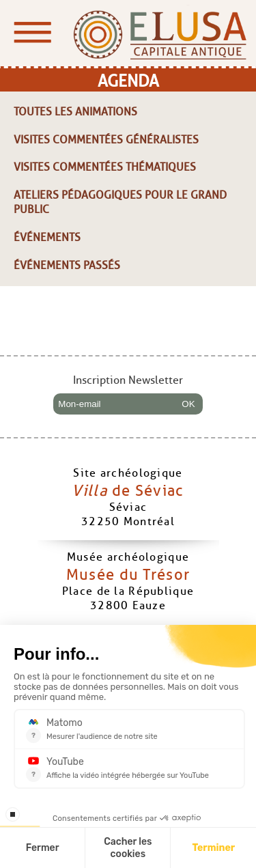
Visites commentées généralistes (106, 140)
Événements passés (67, 265)
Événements (47, 237)
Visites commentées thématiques (105, 167)
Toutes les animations (75, 112)
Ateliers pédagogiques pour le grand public (120, 202)
